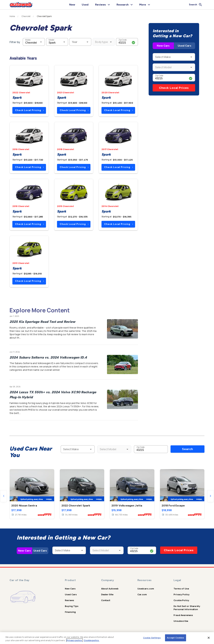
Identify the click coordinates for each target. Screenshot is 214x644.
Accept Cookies (176, 638)
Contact (106, 600)
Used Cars (184, 46)
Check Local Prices (174, 88)
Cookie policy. (92, 640)
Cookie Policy (181, 600)
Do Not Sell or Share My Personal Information (187, 608)
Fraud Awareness (183, 615)
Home (12, 16)
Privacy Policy (181, 594)
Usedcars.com (146, 589)
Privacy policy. (74, 640)
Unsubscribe (181, 621)
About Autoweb (110, 589)
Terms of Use (181, 589)
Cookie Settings (152, 638)
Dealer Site (107, 594)
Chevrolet (26, 16)
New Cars (163, 46)
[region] (107, 638)
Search (188, 449)
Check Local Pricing (30, 110)
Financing (70, 612)
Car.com (142, 594)
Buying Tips (72, 606)
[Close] (209, 638)
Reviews (69, 600)
